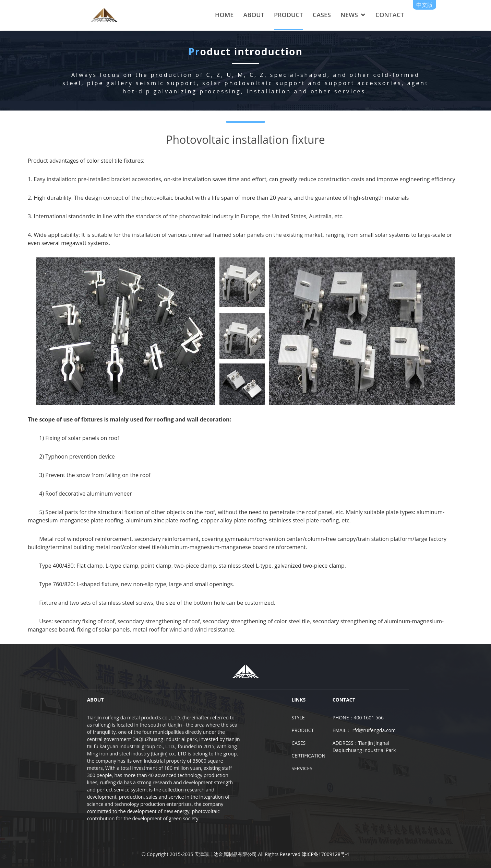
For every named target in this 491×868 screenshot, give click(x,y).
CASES (322, 15)
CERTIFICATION (308, 756)
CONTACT (390, 15)
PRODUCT (289, 15)
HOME (224, 15)
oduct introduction (245, 55)
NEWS (349, 15)
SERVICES (302, 768)
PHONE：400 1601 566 (358, 717)
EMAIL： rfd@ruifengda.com (364, 730)
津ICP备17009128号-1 (326, 854)
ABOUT (254, 15)
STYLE (298, 717)
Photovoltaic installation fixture (245, 139)
